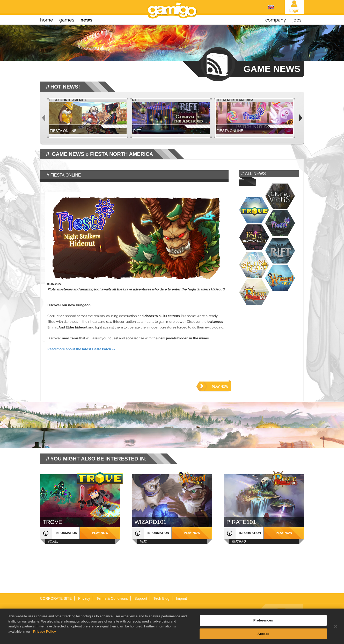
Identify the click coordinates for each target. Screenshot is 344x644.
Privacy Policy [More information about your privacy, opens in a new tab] (45, 635)
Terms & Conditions (112, 598)
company (276, 20)
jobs (297, 20)
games (67, 20)
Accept (263, 637)
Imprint (181, 598)
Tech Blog (161, 598)
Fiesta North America (122, 154)
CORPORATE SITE (56, 598)
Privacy (84, 598)
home (47, 20)
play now (220, 387)
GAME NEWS (68, 154)
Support (141, 598)
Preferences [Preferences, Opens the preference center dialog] (263, 624)
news (86, 20)
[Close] (336, 630)
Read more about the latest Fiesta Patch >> (81, 349)
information (67, 533)
